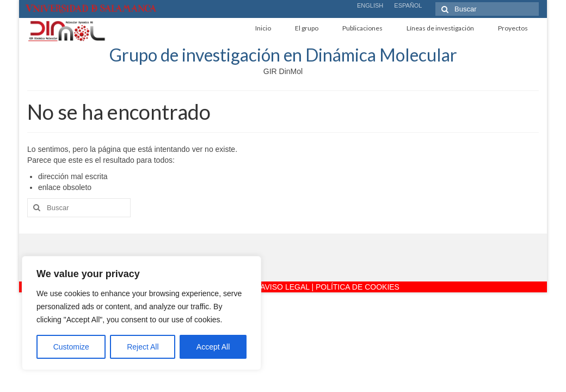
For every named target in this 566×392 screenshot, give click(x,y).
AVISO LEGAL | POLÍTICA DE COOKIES (330, 287)
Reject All (143, 347)
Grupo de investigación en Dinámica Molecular (283, 55)
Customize (71, 347)
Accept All (213, 347)
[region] (141, 313)
